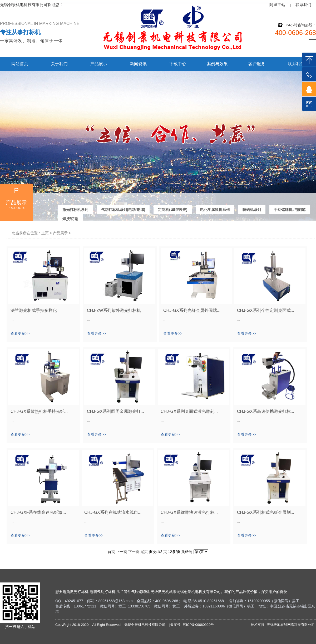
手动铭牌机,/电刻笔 (290, 209)
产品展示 (99, 64)
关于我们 (59, 64)
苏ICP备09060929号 (198, 625)
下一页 (134, 552)
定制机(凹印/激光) (173, 209)
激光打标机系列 (75, 209)
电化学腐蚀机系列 (215, 209)
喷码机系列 (252, 209)
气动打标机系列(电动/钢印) (123, 209)
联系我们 (303, 5)
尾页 (144, 552)
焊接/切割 (70, 219)
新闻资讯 (138, 64)
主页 (45, 233)
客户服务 (257, 64)
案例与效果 (217, 64)
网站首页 (20, 64)
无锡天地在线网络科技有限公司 (291, 625)
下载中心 (178, 64)
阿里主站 (277, 5)
